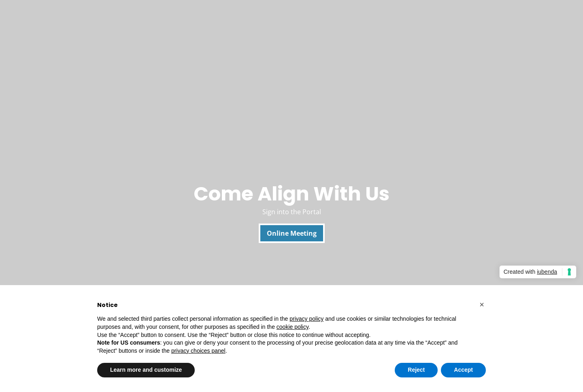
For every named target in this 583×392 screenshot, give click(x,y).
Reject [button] (416, 370)
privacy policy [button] (306, 319)
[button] (482, 305)
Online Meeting (292, 233)
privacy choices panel (198, 351)
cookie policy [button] (293, 327)
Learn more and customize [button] (146, 370)
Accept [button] (463, 370)
